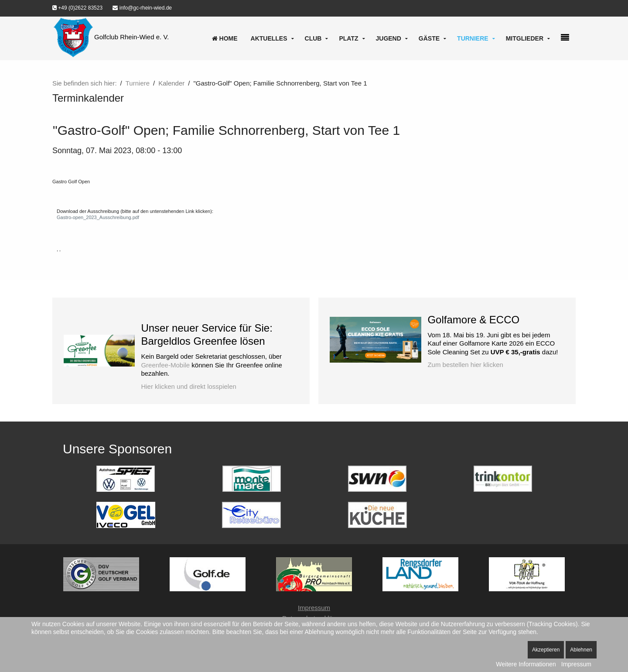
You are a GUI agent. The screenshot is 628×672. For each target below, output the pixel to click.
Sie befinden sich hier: (85, 83)
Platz (348, 38)
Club (313, 38)
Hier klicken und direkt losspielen (188, 386)
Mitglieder (525, 38)
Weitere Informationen (526, 664)
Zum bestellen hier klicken (465, 365)
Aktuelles (269, 38)
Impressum (314, 608)
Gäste (429, 38)
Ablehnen (581, 650)
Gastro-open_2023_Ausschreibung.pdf (98, 217)
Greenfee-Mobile (165, 365)
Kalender (171, 83)
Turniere (473, 38)
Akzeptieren (546, 650)
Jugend (389, 38)
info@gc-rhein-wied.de (142, 8)
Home (225, 38)
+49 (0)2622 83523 (77, 8)
